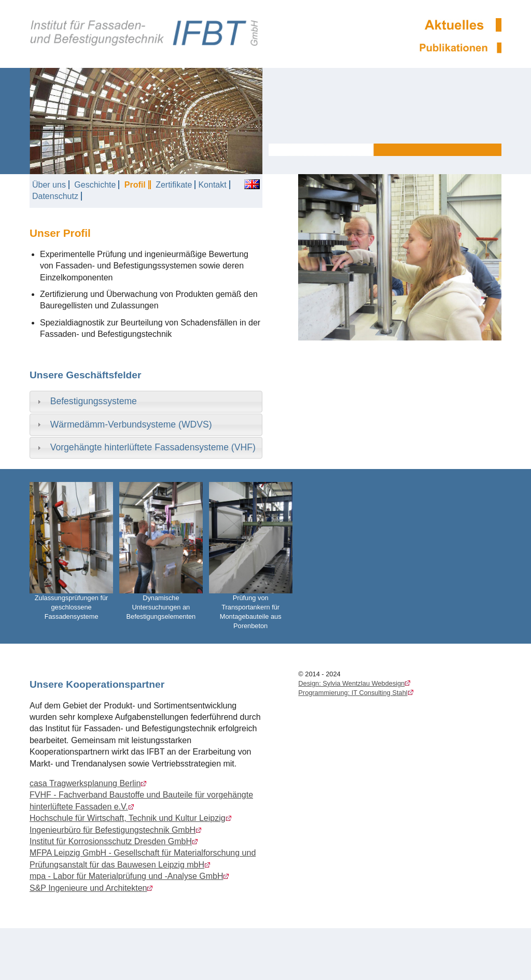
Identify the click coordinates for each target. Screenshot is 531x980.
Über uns (49, 185)
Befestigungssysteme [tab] (86, 401)
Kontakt (212, 185)
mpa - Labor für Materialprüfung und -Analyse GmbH (127, 876)
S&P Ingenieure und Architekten (88, 888)
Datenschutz (55, 196)
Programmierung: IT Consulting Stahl (353, 693)
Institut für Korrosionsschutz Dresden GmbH (111, 841)
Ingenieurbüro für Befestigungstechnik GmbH (113, 830)
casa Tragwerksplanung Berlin (85, 783)
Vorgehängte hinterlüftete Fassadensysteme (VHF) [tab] (145, 447)
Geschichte (95, 185)
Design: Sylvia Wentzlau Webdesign (351, 683)
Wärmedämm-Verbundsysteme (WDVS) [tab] (123, 424)
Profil (135, 185)
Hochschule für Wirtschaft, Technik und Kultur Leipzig (128, 818)
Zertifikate (174, 185)
